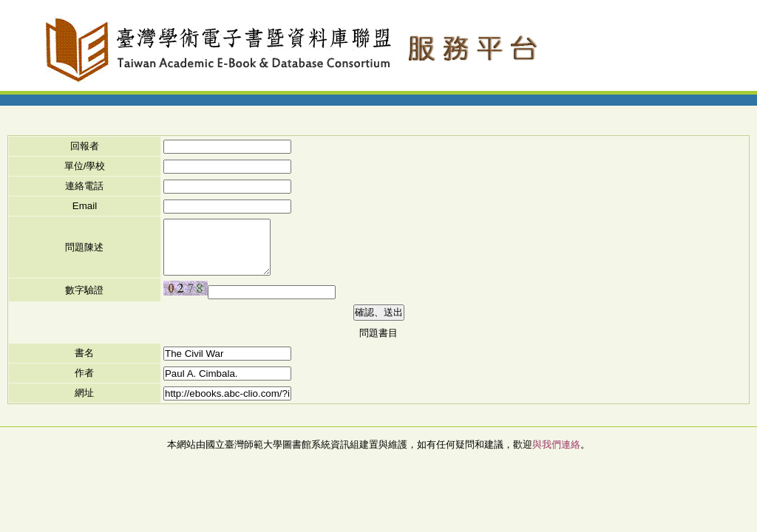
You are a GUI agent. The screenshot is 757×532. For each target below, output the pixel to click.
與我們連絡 (556, 444)
